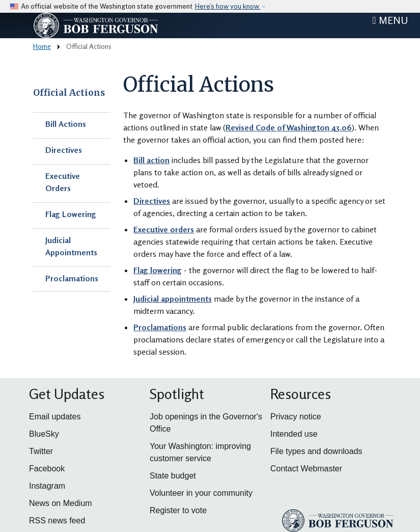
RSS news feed (57, 521)
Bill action (151, 160)
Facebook (47, 469)
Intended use (294, 434)
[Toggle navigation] (390, 20)
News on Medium (61, 503)
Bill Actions (66, 124)
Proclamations (72, 278)
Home (42, 46)
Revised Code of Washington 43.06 (289, 127)
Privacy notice (296, 417)
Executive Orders (63, 182)
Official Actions (69, 93)
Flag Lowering (71, 214)
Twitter (41, 451)
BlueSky (44, 434)
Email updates (55, 417)
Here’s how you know (228, 6)
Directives (64, 150)
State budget (173, 476)
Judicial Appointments (71, 246)
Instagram (47, 486)
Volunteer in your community (201, 493)
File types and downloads (316, 451)
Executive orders (164, 229)
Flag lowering (158, 270)
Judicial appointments (173, 299)
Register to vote (178, 510)
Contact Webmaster (306, 469)
